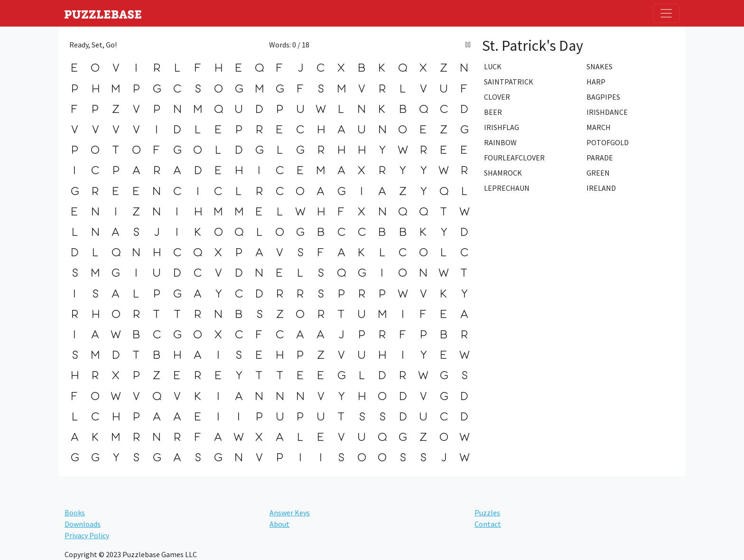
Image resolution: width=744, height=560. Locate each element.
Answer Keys (290, 513)
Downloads (83, 524)
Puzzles (487, 513)
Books (75, 513)
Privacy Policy (87, 535)
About (279, 524)
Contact (488, 524)
